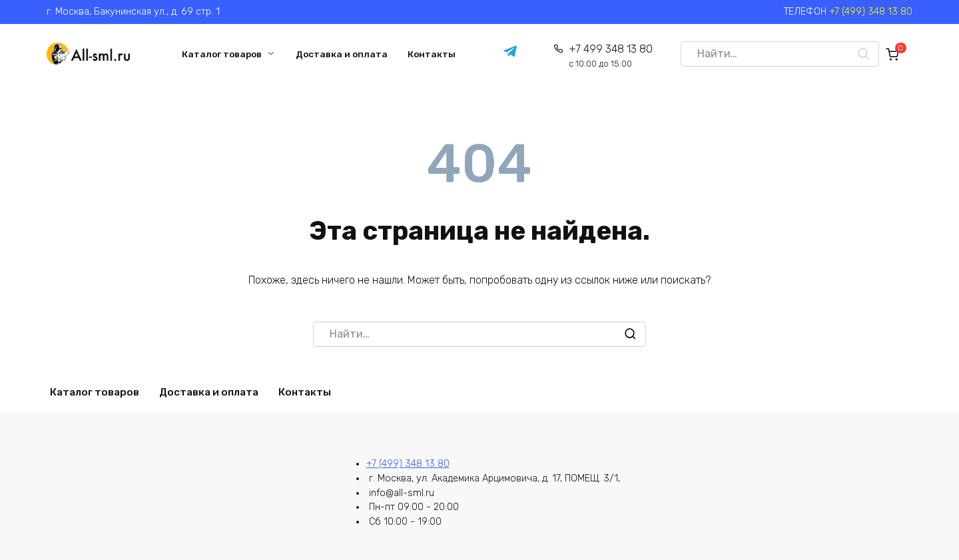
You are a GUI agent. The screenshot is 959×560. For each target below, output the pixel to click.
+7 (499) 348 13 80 (871, 12)
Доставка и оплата (340, 54)
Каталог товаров (220, 54)
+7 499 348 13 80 (608, 56)
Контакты (430, 54)
